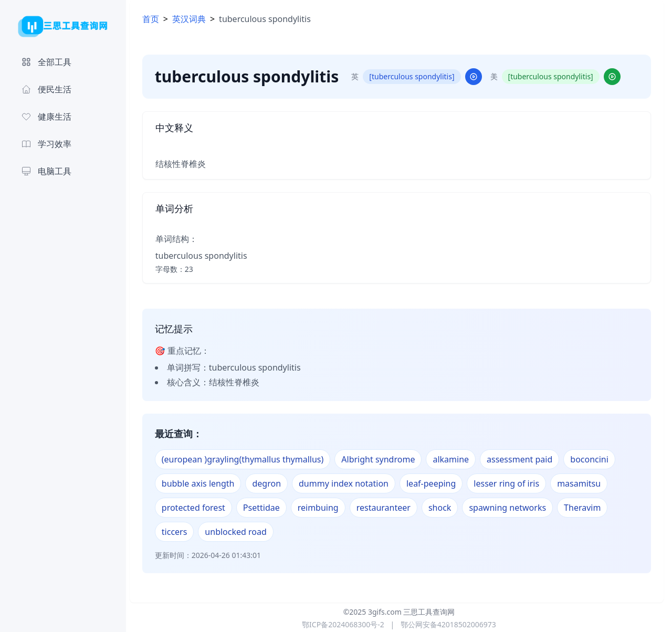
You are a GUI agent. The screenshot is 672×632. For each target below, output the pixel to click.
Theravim (587, 508)
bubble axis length (203, 483)
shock (444, 508)
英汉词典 (194, 19)
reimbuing (323, 508)
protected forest (198, 508)
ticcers (179, 532)
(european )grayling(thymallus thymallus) (248, 459)
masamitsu (584, 483)
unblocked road (241, 532)
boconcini (595, 459)
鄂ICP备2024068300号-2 (343, 624)
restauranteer (388, 508)
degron (272, 483)
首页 (155, 19)
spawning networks (513, 508)
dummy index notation (348, 483)
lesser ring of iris (512, 483)
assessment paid (524, 459)
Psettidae (266, 508)
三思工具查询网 (429, 612)
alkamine (456, 459)
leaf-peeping (436, 483)
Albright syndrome (383, 459)
